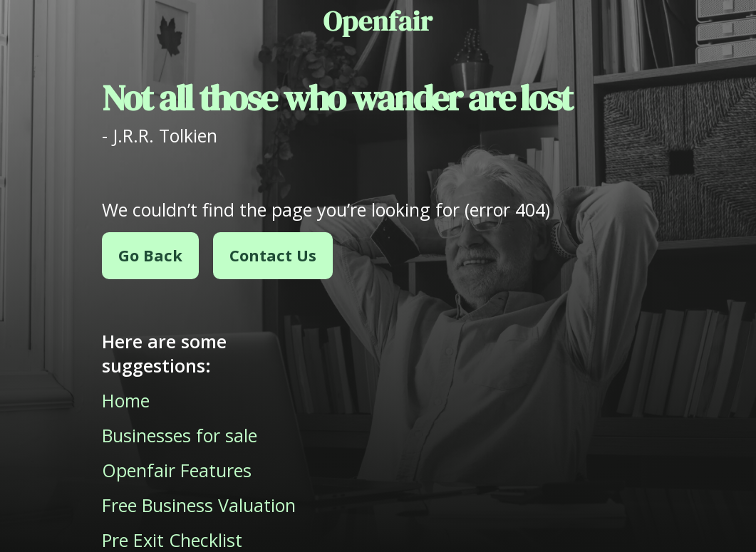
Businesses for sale (180, 435)
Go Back (150, 255)
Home (126, 400)
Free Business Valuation (199, 505)
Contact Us (273, 255)
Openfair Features (177, 470)
